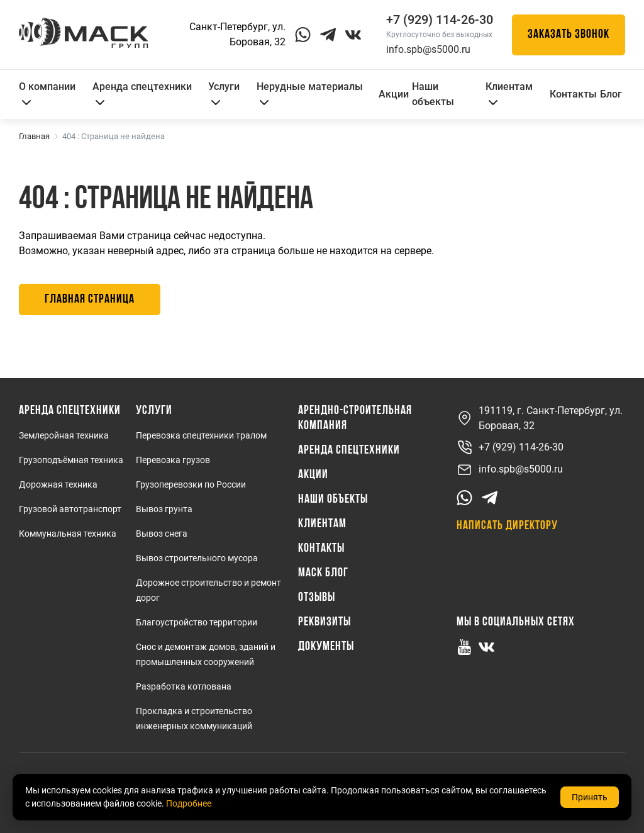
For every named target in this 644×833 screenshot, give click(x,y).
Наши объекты (433, 94)
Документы (326, 647)
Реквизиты (325, 622)
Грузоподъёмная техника (71, 460)
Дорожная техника (58, 484)
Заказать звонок (569, 35)
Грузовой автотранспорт (70, 509)
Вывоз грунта (164, 509)
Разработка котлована (184, 686)
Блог (611, 94)
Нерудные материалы (310, 93)
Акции (394, 94)
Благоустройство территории (197, 622)
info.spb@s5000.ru (428, 49)
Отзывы (317, 598)
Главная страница (90, 299)
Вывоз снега (162, 534)
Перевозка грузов (173, 460)
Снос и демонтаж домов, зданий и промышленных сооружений (206, 654)
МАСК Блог (323, 573)
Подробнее (189, 803)
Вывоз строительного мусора (197, 558)
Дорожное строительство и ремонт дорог (208, 590)
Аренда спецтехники (142, 93)
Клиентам (509, 93)
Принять (590, 797)
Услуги (224, 93)
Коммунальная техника (68, 534)
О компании (47, 93)
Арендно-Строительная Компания (355, 418)
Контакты (573, 94)
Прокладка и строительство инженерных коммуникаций (194, 718)
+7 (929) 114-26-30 (510, 448)
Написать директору (507, 526)
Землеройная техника (64, 435)
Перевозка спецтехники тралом (201, 435)
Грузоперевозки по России (191, 484)
